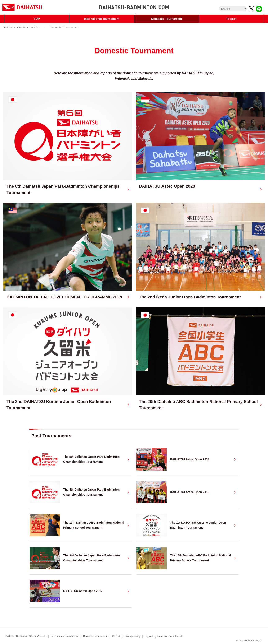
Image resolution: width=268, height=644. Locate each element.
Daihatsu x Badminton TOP (22, 28)
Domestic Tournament (167, 19)
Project (231, 19)
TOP (37, 19)
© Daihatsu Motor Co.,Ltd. (249, 640)
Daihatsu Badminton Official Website (26, 636)
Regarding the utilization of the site (164, 636)
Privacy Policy (132, 636)
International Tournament (102, 19)
